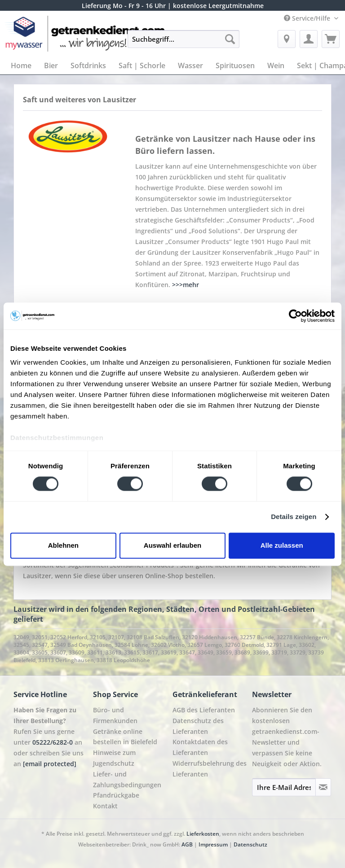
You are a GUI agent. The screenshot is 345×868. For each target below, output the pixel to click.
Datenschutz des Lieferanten (198, 726)
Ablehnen (63, 545)
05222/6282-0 (53, 742)
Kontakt (105, 806)
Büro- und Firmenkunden (115, 715)
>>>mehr (186, 285)
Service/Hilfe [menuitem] (308, 18)
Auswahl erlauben (172, 545)
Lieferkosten (203, 834)
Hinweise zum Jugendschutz (114, 758)
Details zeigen (294, 517)
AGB (187, 844)
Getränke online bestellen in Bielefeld (125, 737)
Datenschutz (250, 844)
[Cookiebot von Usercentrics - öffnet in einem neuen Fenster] (295, 316)
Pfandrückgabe (116, 795)
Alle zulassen (282, 545)
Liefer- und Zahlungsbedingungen (127, 779)
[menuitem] (184, 43)
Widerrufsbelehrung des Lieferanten (210, 769)
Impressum (213, 844)
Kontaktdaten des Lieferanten (200, 747)
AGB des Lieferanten (204, 710)
